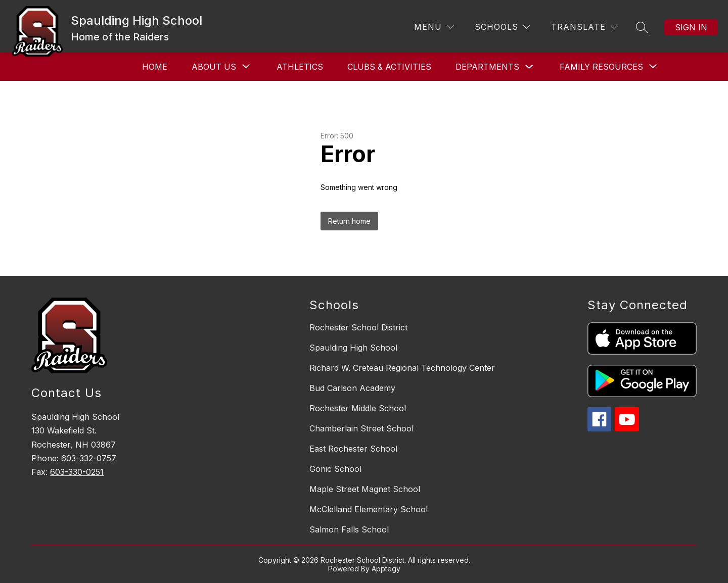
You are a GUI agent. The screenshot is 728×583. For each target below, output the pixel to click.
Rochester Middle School (358, 408)
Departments (487, 67)
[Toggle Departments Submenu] (529, 67)
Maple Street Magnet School (365, 489)
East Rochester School (353, 449)
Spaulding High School (353, 348)
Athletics (300, 67)
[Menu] (434, 27)
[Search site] (642, 27)
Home (155, 67)
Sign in (691, 27)
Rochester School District (358, 327)
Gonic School (335, 469)
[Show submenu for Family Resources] (601, 67)
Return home (349, 221)
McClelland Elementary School (369, 509)
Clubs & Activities (389, 67)
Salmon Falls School (349, 529)
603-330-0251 (77, 472)
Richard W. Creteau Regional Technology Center (402, 368)
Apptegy (386, 569)
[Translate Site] (584, 27)
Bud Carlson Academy (352, 388)
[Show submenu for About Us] (214, 67)
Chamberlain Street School (361, 428)
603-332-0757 (89, 458)
